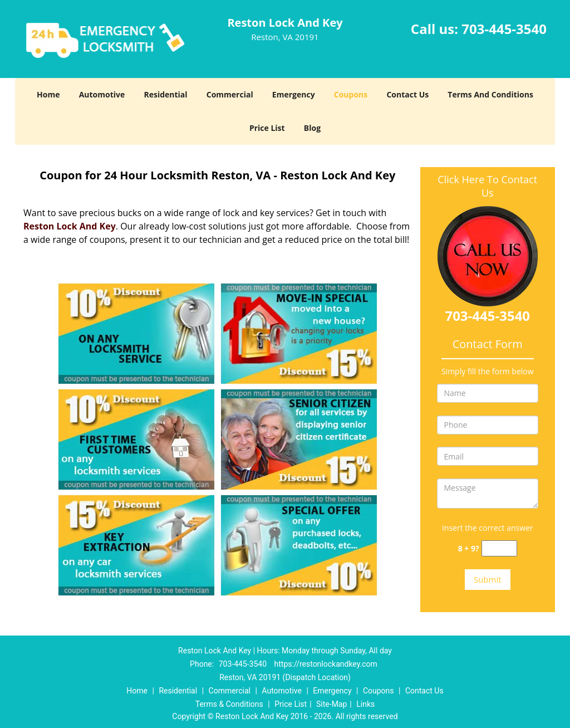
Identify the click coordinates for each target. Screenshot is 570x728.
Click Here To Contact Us (487, 186)
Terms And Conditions (490, 94)
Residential (165, 94)
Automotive (102, 94)
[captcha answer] (499, 548)
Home (48, 94)
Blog (312, 128)
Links (365, 704)
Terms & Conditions (229, 704)
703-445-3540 (504, 29)
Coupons (351, 94)
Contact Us (407, 94)
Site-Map (331, 704)
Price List (267, 128)
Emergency (294, 94)
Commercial (230, 94)
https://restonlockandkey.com (326, 664)
